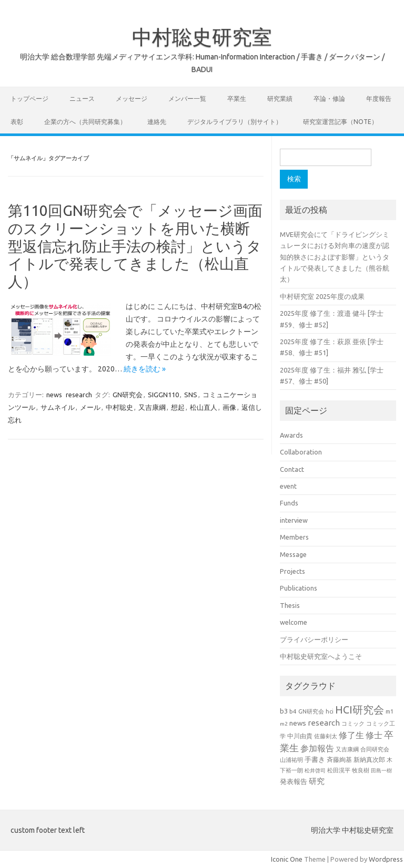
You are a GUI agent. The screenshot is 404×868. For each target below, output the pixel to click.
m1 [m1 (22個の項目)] (390, 711)
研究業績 (280, 99)
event (288, 486)
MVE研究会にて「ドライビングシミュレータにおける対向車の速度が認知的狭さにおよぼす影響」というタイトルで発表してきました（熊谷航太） (335, 257)
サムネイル (58, 407)
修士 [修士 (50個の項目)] (374, 735)
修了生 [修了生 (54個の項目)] (351, 735)
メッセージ (132, 99)
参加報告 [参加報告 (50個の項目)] (317, 748)
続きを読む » (145, 369)
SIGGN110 (163, 395)
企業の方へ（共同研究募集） (85, 122)
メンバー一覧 (187, 99)
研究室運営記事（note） (340, 122)
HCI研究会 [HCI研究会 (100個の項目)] (360, 710)
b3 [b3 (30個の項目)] (284, 711)
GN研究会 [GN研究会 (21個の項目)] (311, 711)
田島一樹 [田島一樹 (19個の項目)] (381, 770)
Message (293, 554)
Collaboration (301, 452)
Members (294, 537)
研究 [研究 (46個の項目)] (317, 781)
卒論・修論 (329, 99)
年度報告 (379, 99)
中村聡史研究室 (202, 37)
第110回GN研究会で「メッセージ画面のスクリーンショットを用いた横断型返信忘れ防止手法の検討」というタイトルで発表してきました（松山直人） (135, 246)
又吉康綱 (152, 407)
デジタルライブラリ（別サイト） (235, 122)
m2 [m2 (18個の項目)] (284, 724)
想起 (178, 407)
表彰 (17, 122)
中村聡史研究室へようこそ (321, 656)
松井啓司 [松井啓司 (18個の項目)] (315, 771)
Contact (292, 469)
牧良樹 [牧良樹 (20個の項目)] (361, 770)
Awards (291, 435)
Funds (289, 503)
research (79, 395)
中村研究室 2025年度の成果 (322, 296)
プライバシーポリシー (314, 639)
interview (294, 520)
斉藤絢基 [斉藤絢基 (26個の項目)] (339, 760)
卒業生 (237, 99)
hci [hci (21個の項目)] (330, 711)
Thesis (290, 605)
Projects (292, 571)
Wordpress (386, 859)
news (54, 395)
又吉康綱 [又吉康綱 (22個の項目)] (347, 749)
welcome (294, 622)
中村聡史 (119, 407)
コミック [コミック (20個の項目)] (353, 724)
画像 (229, 407)
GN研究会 (128, 395)
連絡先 (157, 122)
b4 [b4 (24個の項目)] (293, 711)
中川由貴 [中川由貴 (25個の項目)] (300, 736)
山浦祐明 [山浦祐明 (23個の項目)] (291, 760)
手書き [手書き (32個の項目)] (315, 760)
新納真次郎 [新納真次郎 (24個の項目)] (369, 760)
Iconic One (287, 859)
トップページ (29, 99)
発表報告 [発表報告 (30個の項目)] (294, 781)
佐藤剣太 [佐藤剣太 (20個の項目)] (326, 736)
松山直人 (204, 407)
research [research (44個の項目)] (324, 723)
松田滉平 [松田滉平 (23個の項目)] (339, 770)
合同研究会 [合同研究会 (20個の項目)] (375, 749)
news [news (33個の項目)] (298, 723)
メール (90, 407)
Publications (299, 588)
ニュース (82, 99)
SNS (191, 395)
